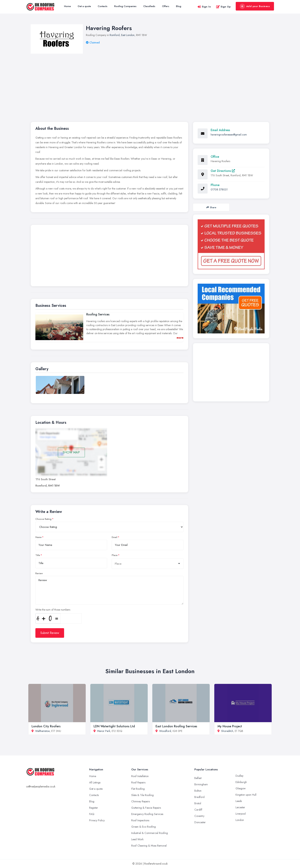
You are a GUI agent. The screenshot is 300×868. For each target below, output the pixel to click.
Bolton (198, 791)
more (180, 338)
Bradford (199, 797)
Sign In (204, 7)
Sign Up (223, 7)
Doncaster (200, 822)
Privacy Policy (97, 820)
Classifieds (149, 6)
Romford (115, 35)
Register (94, 808)
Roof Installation (140, 776)
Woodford (165, 731)
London (240, 820)
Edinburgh (241, 782)
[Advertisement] (150, 82)
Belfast (198, 778)
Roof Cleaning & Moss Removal (149, 846)
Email (115, 537)
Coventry (199, 816)
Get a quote (84, 6)
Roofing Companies (125, 6)
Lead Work (137, 839)
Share (211, 207)
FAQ (92, 814)
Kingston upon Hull (246, 795)
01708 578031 (219, 189)
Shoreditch (227, 731)
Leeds (239, 801)
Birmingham (201, 784)
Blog (179, 6)
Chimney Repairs (141, 801)
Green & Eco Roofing (143, 827)
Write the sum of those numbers (53, 610)
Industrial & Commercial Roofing (150, 833)
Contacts (103, 6)
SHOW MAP (71, 452)
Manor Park (104, 731)
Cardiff (198, 810)
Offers (166, 6)
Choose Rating (43, 519)
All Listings (95, 782)
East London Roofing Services (176, 726)
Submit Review (50, 633)
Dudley (239, 776)
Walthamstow (42, 731)
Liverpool (241, 814)
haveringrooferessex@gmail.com (229, 135)
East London (128, 35)
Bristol (198, 803)
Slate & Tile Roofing (142, 795)
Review (39, 573)
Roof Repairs (138, 782)
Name (38, 537)
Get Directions (223, 171)
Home (67, 6)
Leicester (240, 807)
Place (115, 555)
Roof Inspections (140, 820)
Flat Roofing (138, 789)
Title (38, 555)
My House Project (230, 726)
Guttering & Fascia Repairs (146, 808)
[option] (60, 385)
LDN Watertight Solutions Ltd (114, 726)
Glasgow (241, 788)
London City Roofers (46, 726)
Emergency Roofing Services (147, 814)
